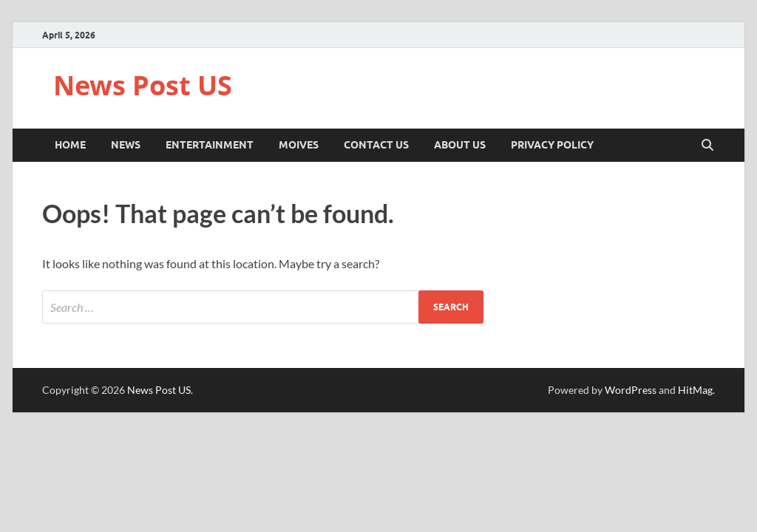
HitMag (695, 390)
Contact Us (376, 145)
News (126, 145)
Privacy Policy (552, 145)
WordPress (631, 390)
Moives (299, 145)
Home (70, 145)
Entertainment (210, 145)
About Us (460, 145)
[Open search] (707, 146)
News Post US (143, 85)
